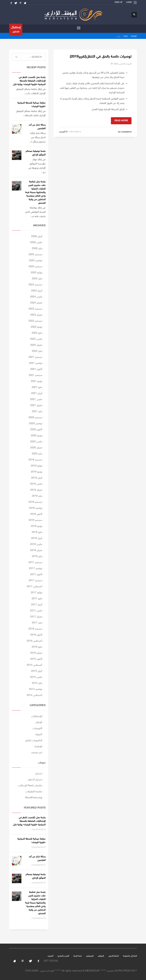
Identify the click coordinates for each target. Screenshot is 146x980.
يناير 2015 (37, 683)
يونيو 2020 (36, 436)
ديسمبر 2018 (35, 502)
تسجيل (39, 774)
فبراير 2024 (36, 303)
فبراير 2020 (36, 448)
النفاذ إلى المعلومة (130, 956)
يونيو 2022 (36, 327)
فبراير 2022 (36, 345)
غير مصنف (36, 753)
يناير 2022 (37, 351)
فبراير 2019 (36, 490)
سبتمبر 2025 (35, 267)
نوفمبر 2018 (36, 508)
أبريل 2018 (37, 538)
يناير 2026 (37, 249)
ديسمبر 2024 (35, 285)
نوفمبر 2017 (36, 568)
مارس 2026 (36, 242)
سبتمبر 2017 (35, 581)
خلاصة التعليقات (34, 792)
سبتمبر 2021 (35, 375)
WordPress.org (34, 798)
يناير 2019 (37, 496)
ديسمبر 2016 (35, 629)
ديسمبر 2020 (35, 418)
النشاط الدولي (113, 956)
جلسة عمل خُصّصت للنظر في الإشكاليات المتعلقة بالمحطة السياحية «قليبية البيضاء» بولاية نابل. (29, 81)
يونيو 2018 (36, 526)
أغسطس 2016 (34, 641)
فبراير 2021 (36, 405)
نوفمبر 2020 (36, 424)
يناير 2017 (37, 623)
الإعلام (39, 722)
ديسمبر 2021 (35, 357)
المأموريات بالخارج (34, 741)
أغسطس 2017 (34, 587)
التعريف (50, 956)
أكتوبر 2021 (36, 369)
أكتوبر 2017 (36, 575)
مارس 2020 (36, 442)
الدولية (39, 735)
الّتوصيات (62, 132)
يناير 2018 (37, 556)
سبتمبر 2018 (35, 520)
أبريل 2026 (37, 236)
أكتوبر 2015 (36, 659)
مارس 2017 (36, 611)
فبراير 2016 (36, 653)
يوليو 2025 (36, 273)
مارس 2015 (36, 677)
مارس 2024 (36, 297)
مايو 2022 (37, 333)
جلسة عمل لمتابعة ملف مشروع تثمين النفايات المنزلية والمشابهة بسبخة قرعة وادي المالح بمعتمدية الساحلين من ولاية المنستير (35, 192)
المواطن (101, 956)
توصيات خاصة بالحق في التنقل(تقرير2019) (101, 57)
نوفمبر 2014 (36, 689)
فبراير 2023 (36, 315)
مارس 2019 (36, 484)
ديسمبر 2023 (35, 309)
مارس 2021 (36, 399)
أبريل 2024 (37, 291)
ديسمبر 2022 (35, 321)
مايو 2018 (37, 532)
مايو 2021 (37, 387)
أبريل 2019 (37, 478)
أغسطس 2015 (34, 665)
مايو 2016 (37, 647)
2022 (126, 36)
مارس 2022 (36, 339)
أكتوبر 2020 (36, 430)
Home (134, 36)
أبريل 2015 (37, 671)
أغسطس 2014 (34, 695)
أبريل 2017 (37, 605)
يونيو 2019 (36, 472)
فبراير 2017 (36, 617)
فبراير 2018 (36, 550)
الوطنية (38, 747)
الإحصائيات (37, 716)
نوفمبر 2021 (36, 363)
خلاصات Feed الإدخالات (30, 786)
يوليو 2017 (36, 593)
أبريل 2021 (37, 393)
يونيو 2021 (36, 381)
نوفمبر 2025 (36, 261)
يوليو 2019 (36, 466)
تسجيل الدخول (35, 780)
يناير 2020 (37, 454)
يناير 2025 (37, 279)
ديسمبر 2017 (35, 562)
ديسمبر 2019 (35, 460)
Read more (121, 121)
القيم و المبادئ (63, 956)
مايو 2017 (37, 599)
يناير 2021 (37, 412)
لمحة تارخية (77, 956)
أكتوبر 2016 (36, 635)
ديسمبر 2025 (35, 255)
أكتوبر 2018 (36, 514)
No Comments (125, 132)
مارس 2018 (36, 544)
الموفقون (90, 956)
